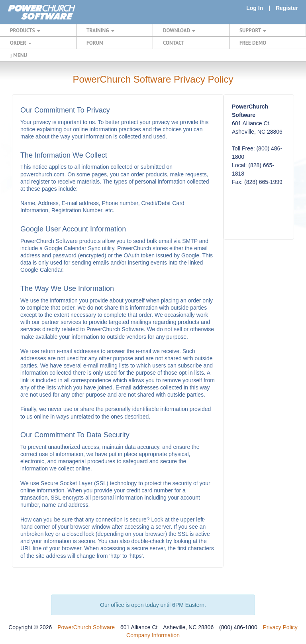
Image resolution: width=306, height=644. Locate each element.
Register (287, 8)
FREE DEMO (253, 43)
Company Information (153, 635)
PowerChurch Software (86, 627)
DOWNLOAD (179, 30)
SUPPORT (253, 30)
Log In (255, 8)
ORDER (21, 43)
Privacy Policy (280, 627)
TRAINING (100, 30)
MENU (19, 55)
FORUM (95, 43)
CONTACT (174, 43)
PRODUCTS (25, 30)
